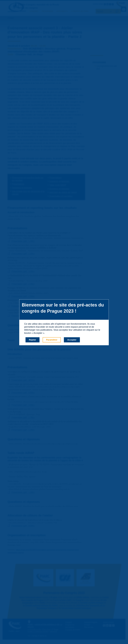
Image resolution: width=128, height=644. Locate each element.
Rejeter (32, 340)
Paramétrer (52, 340)
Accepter (72, 340)
